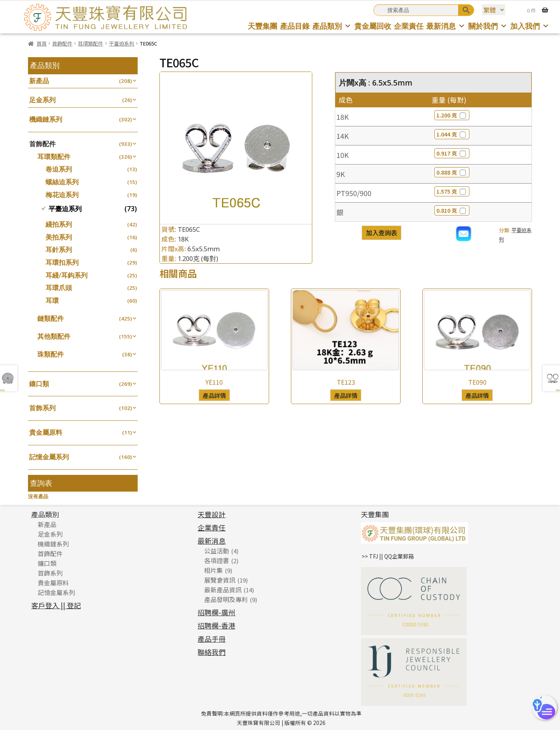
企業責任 (409, 26)
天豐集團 (262, 26)
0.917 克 (452, 153)
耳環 (52, 300)
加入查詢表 (381, 233)
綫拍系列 (59, 224)
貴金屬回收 (373, 26)
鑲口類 (39, 384)
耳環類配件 (90, 43)
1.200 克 (452, 115)
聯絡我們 (212, 652)
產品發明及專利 (226, 599)
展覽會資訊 (220, 580)
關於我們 (488, 26)
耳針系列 (59, 249)
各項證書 (217, 560)
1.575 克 (452, 191)
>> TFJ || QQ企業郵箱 (388, 556)
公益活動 (217, 551)
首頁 (42, 43)
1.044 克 (452, 134)
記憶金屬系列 (49, 457)
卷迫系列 (59, 169)
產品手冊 (212, 639)
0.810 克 (452, 210)
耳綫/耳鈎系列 (66, 275)
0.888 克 (452, 172)
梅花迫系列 (62, 195)
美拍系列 (59, 237)
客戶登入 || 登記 (56, 605)
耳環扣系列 (62, 262)
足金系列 (42, 100)
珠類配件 (51, 354)
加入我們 (530, 26)
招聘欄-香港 (216, 625)
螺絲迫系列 (62, 182)
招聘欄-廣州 (216, 612)
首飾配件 (62, 43)
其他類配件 (54, 336)
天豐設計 (212, 514)
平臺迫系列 (122, 43)
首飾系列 (42, 408)
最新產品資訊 (223, 590)
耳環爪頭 (59, 288)
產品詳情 (214, 395)
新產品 (39, 81)
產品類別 (332, 26)
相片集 (213, 570)
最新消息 (446, 26)
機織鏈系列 (46, 119)
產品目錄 (295, 26)
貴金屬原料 (46, 432)
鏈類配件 (51, 318)
